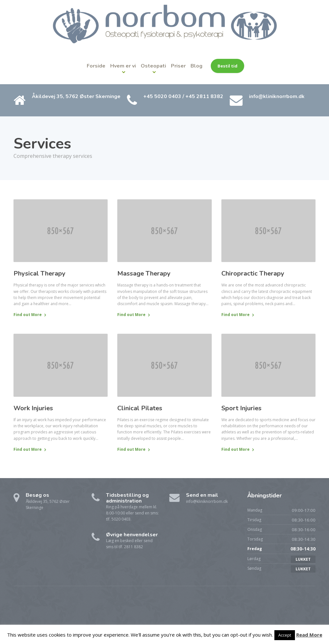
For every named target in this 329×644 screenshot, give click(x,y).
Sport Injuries (241, 408)
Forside (96, 66)
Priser (178, 66)
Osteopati (153, 66)
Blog (196, 66)
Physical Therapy (40, 273)
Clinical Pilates (140, 408)
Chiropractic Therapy (253, 273)
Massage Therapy (144, 273)
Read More (309, 635)
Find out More (28, 315)
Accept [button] (285, 635)
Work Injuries (33, 408)
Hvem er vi (123, 66)
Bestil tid (227, 66)
